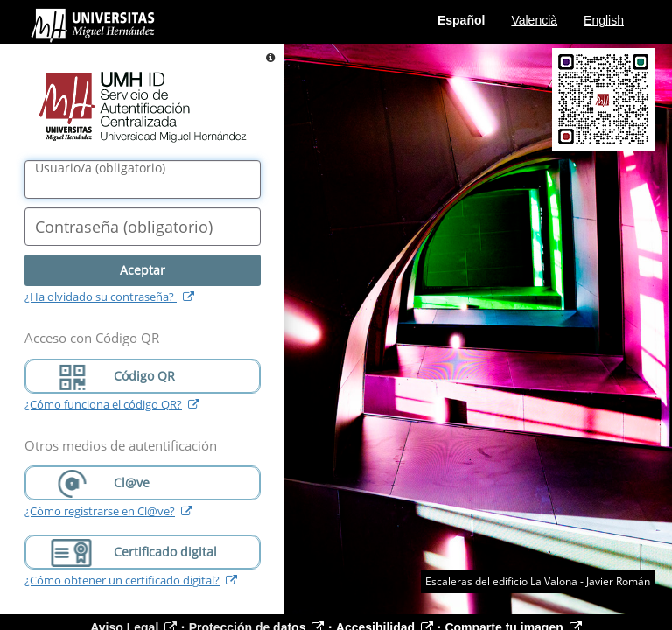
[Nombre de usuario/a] (143, 179)
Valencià (534, 20)
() (100, 168)
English (604, 20)
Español (461, 20)
